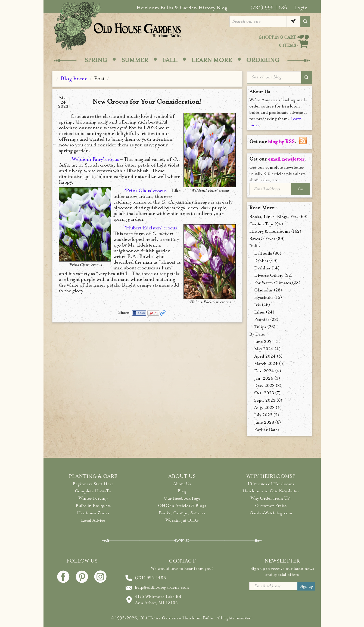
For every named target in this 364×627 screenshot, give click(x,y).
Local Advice (93, 520)
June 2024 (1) (267, 342)
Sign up (306, 586)
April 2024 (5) (268, 356)
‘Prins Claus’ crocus (146, 190)
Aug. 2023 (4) (268, 408)
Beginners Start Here (93, 484)
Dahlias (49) (266, 261)
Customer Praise (271, 506)
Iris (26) (262, 305)
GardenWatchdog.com (271, 513)
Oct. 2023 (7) (267, 393)
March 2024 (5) (269, 364)
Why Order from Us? (271, 498)
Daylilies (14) (267, 268)
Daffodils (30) (268, 253)
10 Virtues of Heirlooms (271, 484)
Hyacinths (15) (268, 297)
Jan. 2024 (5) (267, 378)
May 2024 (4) (267, 349)
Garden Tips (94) (266, 224)
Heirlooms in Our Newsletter (271, 491)
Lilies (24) (264, 312)
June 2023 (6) (267, 422)
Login (301, 8)
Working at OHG (182, 520)
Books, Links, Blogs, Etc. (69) (278, 217)
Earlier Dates (267, 430)
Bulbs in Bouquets (93, 506)
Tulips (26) (265, 327)
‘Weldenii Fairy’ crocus (95, 159)
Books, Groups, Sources (182, 513)
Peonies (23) (266, 319)
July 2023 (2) (267, 415)
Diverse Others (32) (273, 275)
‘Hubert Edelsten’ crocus (151, 228)
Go (300, 189)
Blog (182, 491)
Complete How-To (93, 491)
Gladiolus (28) (268, 290)
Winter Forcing (93, 498)
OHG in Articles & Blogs (182, 506)
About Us (182, 484)
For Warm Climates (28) (277, 283)
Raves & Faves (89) (267, 239)
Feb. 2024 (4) (268, 371)
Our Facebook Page (182, 498)
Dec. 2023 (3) (268, 386)
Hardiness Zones (93, 513)
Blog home (74, 79)
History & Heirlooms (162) (275, 231)
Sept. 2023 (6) (268, 400)
